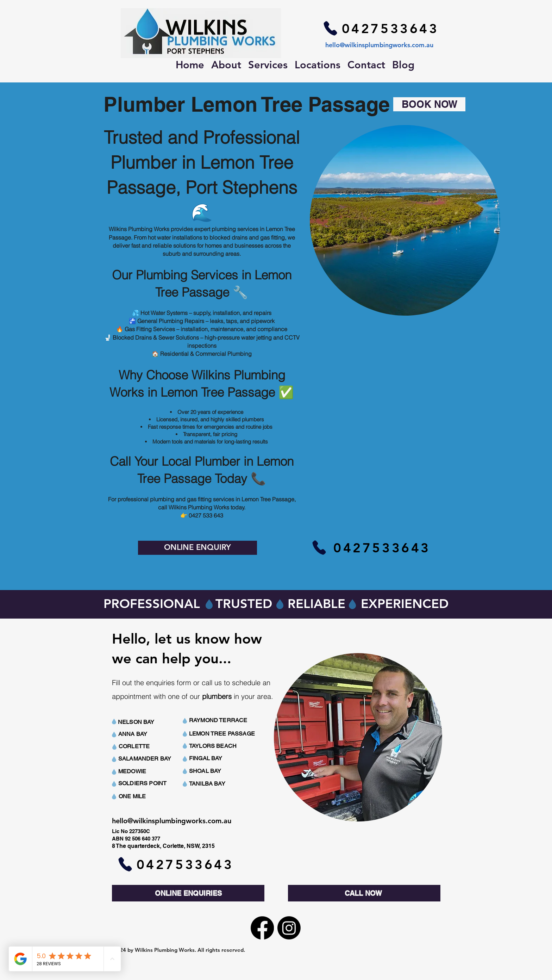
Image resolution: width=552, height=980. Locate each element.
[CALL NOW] (364, 893)
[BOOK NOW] (429, 104)
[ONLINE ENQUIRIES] (188, 893)
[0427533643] (390, 28)
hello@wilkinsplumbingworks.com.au (379, 45)
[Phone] (330, 28)
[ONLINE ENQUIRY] (197, 548)
